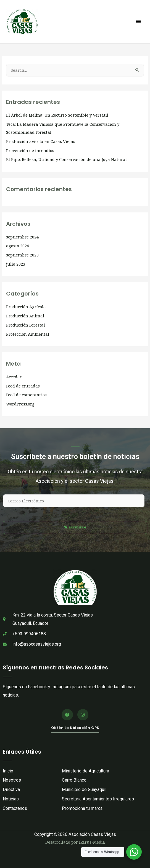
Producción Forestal (26, 325)
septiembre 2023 (22, 255)
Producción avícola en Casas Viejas (41, 141)
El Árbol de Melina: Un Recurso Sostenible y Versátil (57, 115)
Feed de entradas (23, 386)
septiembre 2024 (22, 237)
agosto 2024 (18, 246)
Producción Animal (25, 316)
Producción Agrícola (26, 307)
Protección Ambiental (28, 334)
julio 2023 (16, 264)
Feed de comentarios (26, 395)
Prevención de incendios (30, 150)
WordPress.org (20, 404)
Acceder (14, 377)
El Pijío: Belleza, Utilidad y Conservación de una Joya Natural (66, 159)
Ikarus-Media (92, 842)
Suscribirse (75, 527)
